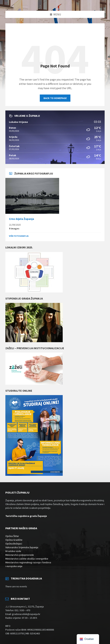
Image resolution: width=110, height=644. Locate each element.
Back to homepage (55, 98)
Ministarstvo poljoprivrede (20, 555)
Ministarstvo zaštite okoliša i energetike (27, 559)
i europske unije (14, 566)
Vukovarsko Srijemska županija (22, 547)
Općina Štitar (12, 536)
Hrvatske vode (13, 551)
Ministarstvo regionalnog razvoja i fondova (28, 562)
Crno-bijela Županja (21, 219)
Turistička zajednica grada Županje (26, 516)
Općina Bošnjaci (14, 544)
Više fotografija (19, 236)
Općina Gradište (14, 540)
